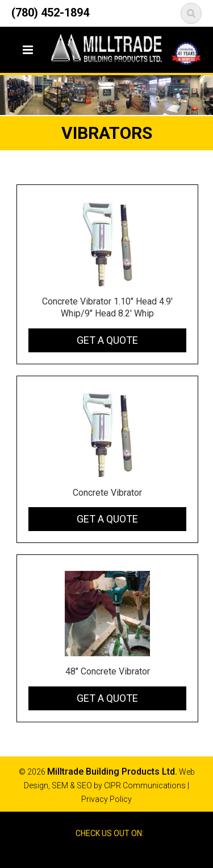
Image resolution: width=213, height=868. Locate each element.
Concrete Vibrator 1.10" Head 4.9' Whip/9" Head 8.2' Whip (107, 307)
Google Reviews (116, 853)
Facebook (96, 853)
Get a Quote (107, 340)
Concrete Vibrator (107, 493)
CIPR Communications (145, 785)
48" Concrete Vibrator (108, 671)
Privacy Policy (106, 799)
